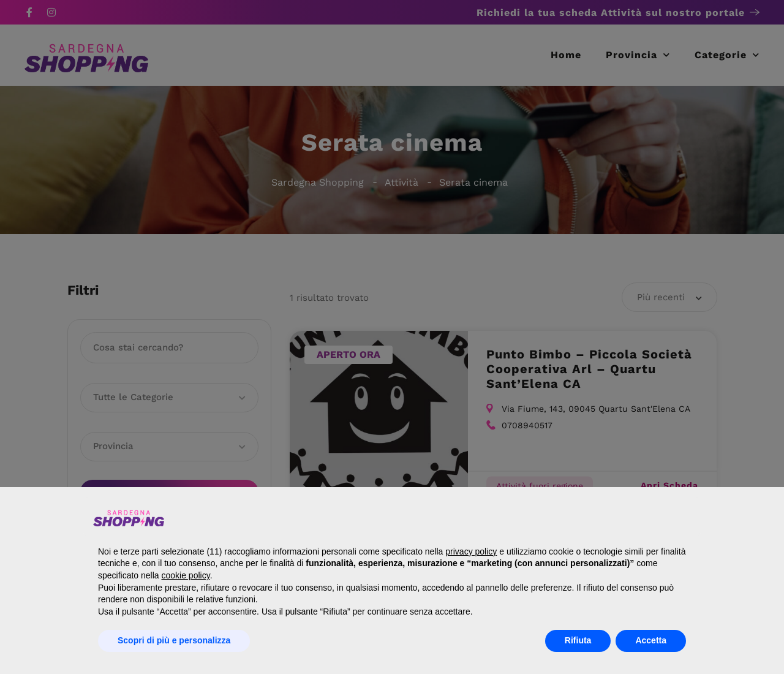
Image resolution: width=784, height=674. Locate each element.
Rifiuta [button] (578, 640)
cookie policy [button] (186, 575)
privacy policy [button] (471, 551)
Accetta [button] (651, 640)
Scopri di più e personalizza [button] (174, 640)
